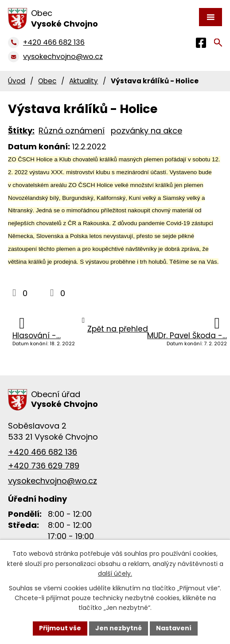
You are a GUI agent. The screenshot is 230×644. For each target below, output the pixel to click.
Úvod (17, 81)
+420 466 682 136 (43, 452)
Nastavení (174, 628)
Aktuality (84, 81)
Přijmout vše (60, 628)
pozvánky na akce (146, 131)
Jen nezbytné (119, 628)
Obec (47, 81)
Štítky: (21, 131)
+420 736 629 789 (44, 466)
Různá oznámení (72, 131)
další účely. (115, 574)
